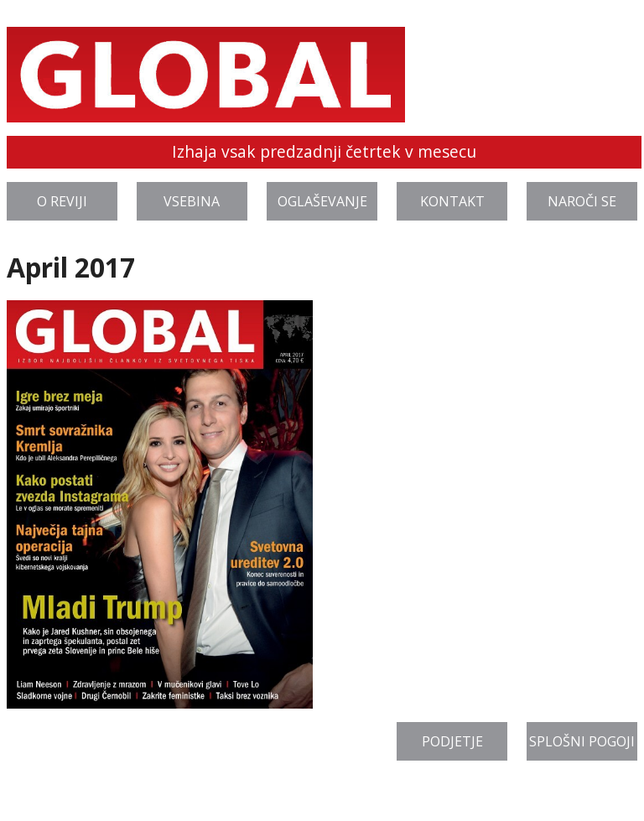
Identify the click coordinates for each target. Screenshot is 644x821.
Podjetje (452, 741)
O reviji (62, 201)
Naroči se (582, 201)
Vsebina (192, 201)
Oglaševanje (322, 201)
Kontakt (452, 201)
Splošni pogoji (582, 741)
